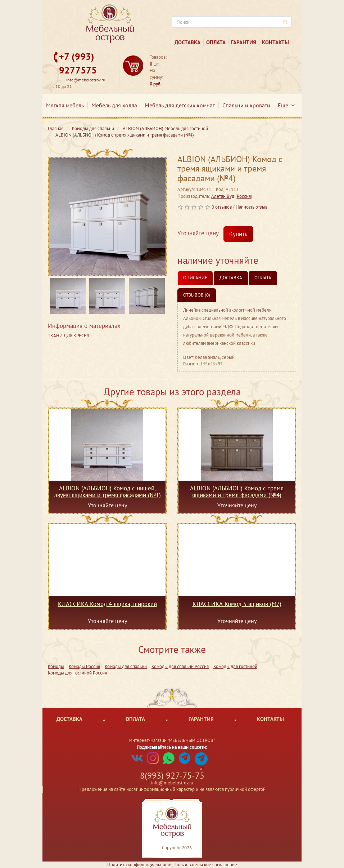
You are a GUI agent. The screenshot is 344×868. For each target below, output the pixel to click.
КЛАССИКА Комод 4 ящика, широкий (107, 604)
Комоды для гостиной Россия (77, 673)
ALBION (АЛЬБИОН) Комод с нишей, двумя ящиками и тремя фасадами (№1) (107, 491)
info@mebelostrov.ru (86, 80)
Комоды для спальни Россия (180, 666)
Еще (286, 105)
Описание (195, 278)
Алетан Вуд (223, 196)
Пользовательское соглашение (205, 865)
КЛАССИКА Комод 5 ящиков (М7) (237, 604)
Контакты (275, 42)
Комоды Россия (84, 666)
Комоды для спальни (126, 666)
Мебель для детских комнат (180, 105)
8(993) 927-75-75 (172, 776)
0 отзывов (222, 207)
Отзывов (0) (197, 295)
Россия (244, 196)
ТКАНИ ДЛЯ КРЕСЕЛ (69, 336)
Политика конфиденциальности (139, 865)
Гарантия (244, 42)
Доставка (187, 42)
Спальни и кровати (246, 105)
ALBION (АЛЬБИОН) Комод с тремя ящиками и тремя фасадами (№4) (237, 491)
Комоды (56, 666)
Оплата (216, 42)
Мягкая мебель (65, 105)
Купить (238, 234)
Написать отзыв (252, 207)
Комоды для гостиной (235, 666)
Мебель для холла (114, 105)
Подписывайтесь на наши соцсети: (172, 747)
